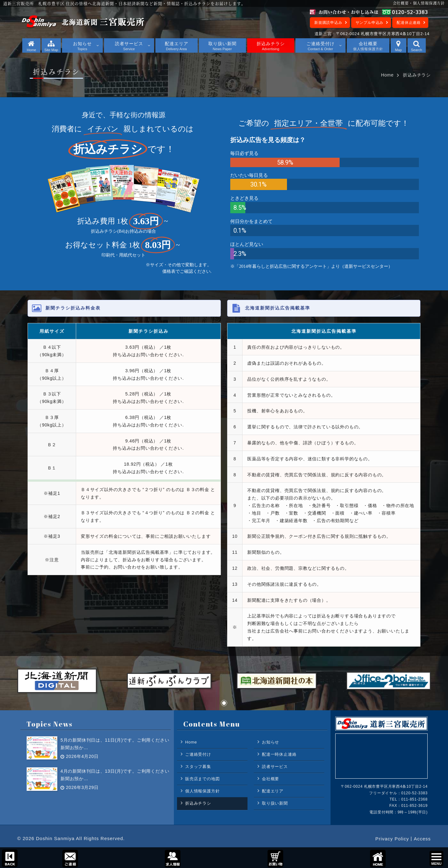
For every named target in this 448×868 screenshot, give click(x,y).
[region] (224, 194)
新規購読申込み (328, 23)
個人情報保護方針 (202, 791)
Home (387, 75)
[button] (224, 703)
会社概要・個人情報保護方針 (419, 3)
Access (422, 839)
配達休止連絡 (409, 23)
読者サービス (275, 767)
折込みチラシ (198, 803)
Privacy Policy (392, 839)
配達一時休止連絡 (279, 754)
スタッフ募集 (198, 767)
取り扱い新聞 (275, 803)
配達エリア (273, 791)
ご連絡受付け (198, 754)
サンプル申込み (370, 23)
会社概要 (271, 779)
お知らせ (271, 742)
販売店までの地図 (202, 779)
